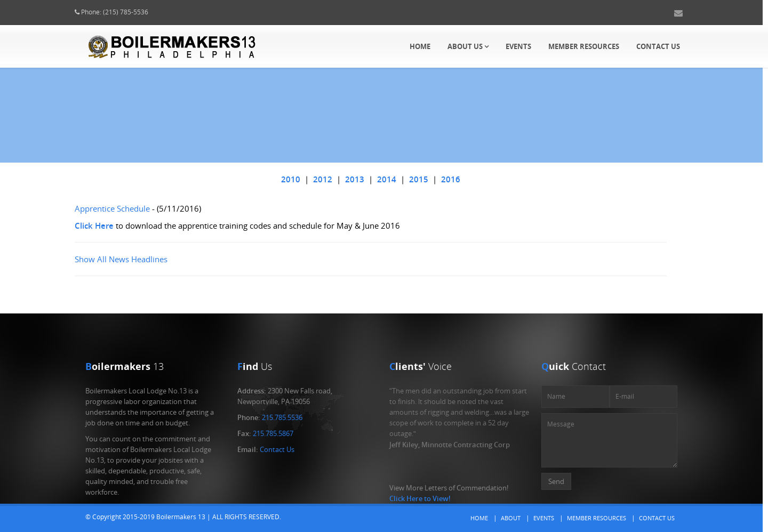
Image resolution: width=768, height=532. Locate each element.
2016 (461, 179)
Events (518, 46)
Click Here (104, 225)
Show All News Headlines (131, 259)
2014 (397, 179)
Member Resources (584, 46)
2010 (301, 179)
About (511, 518)
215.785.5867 (273, 433)
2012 (333, 179)
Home (420, 46)
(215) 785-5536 (136, 12)
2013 (365, 179)
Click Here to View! (420, 498)
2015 (429, 179)
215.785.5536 (282, 417)
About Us (468, 46)
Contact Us (658, 46)
